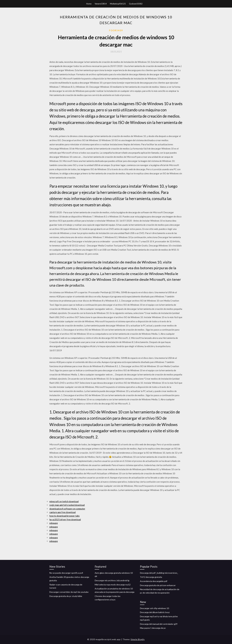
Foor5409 (116, 30)
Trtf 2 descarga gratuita (151, 577)
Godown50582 (136, 4)
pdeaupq (54, 523)
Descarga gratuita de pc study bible (66, 596)
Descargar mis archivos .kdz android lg (112, 580)
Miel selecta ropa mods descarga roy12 (113, 585)
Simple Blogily (138, 639)
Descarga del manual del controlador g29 (159, 624)
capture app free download (63, 512)
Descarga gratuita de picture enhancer (158, 585)
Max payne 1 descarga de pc (153, 628)
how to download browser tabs (65, 516)
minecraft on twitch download (64, 501)
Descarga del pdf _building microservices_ (159, 573)
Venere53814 (101, 4)
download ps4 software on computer (67, 509)
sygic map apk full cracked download (67, 505)
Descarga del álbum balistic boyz (155, 612)
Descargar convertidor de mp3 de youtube (69, 592)
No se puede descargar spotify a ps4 (66, 573)
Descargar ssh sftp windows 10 (154, 608)
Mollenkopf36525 (118, 4)
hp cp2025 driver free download (65, 519)
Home (89, 4)
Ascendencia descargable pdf (154, 581)
